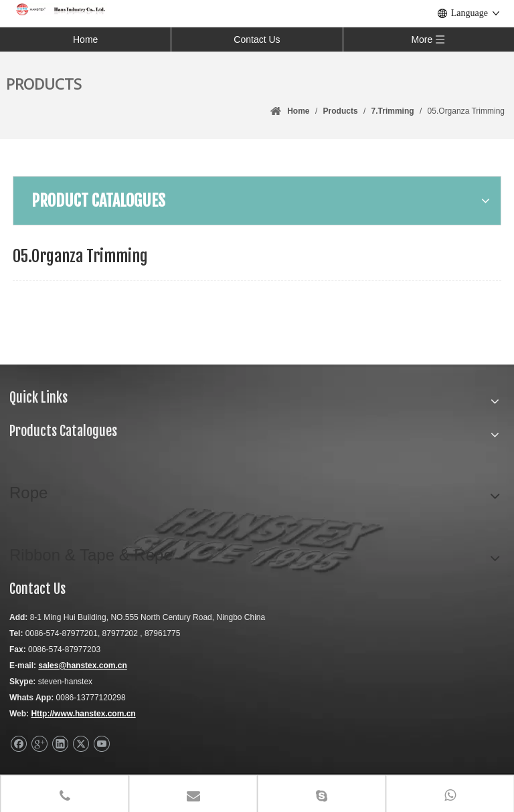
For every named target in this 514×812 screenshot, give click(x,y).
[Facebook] (18, 744)
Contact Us (257, 39)
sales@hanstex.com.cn (82, 666)
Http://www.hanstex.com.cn (83, 714)
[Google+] (39, 744)
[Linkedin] (60, 744)
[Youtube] (101, 744)
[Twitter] (81, 744)
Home (85, 39)
